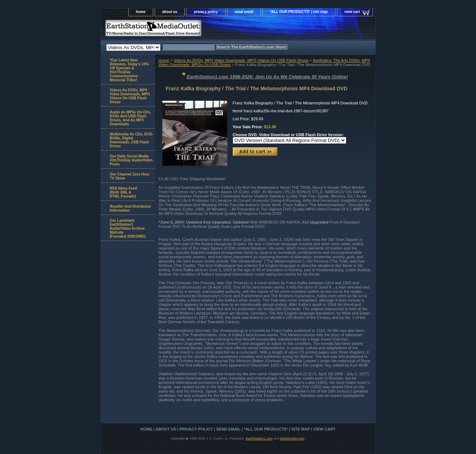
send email (244, 12)
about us (170, 12)
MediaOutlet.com (292, 438)
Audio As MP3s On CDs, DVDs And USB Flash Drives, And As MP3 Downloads (131, 118)
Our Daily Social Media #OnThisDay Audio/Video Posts (131, 160)
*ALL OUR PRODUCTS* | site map (299, 12)
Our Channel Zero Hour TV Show (130, 176)
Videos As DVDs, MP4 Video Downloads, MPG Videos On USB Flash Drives (241, 60)
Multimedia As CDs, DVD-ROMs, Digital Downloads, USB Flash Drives (132, 140)
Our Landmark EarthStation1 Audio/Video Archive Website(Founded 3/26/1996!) (128, 228)
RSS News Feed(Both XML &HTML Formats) (124, 192)
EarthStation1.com (259, 438)
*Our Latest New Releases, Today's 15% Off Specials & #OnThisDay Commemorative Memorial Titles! (129, 70)
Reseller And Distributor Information (131, 208)
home (141, 12)
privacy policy (206, 12)
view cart (352, 12)
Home (164, 60)
